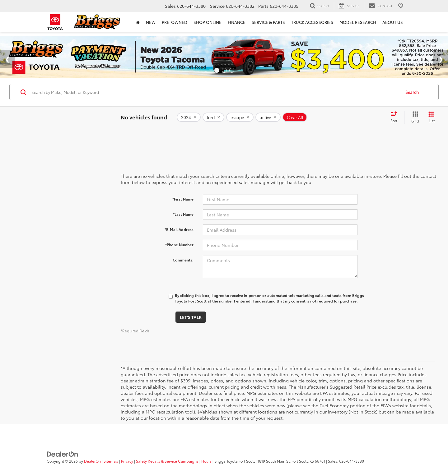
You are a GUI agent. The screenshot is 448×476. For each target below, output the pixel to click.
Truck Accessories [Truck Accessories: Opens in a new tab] (312, 22)
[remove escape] (240, 117)
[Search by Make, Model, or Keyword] (215, 92)
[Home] (138, 22)
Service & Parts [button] (268, 22)
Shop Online (208, 22)
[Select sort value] (396, 117)
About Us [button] (393, 22)
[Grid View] (414, 117)
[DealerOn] (63, 453)
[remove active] (268, 117)
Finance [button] (237, 22)
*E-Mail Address (179, 229)
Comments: (183, 260)
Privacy (127, 461)
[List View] (432, 117)
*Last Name (183, 214)
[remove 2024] (189, 117)
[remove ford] (213, 117)
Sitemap (111, 461)
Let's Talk (191, 317)
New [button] (151, 22)
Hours (206, 461)
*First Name (183, 199)
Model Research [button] (358, 22)
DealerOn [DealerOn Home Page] (92, 461)
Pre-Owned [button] (175, 22)
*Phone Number (179, 245)
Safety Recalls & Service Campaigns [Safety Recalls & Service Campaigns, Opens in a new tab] (167, 461)
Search (412, 92)
